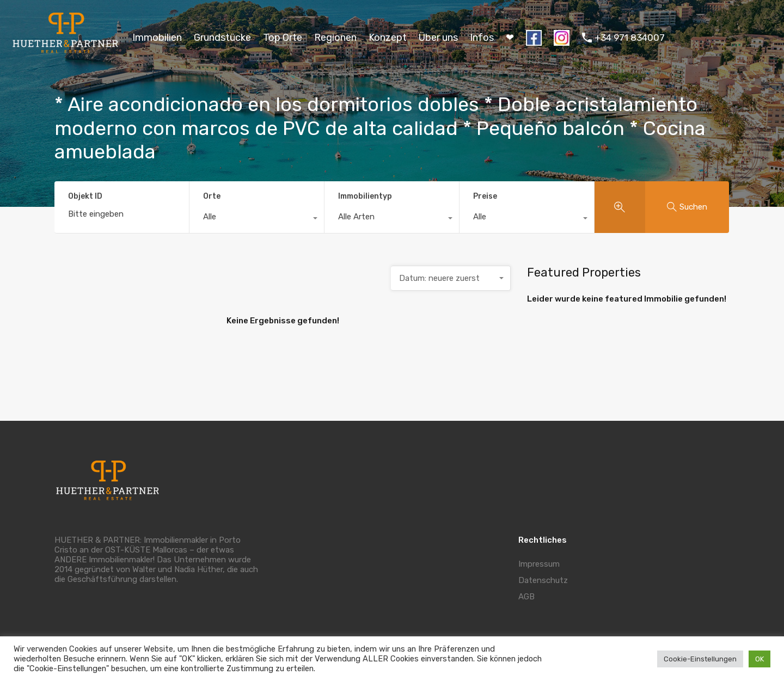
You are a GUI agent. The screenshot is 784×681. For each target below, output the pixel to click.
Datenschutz (543, 580)
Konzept (388, 38)
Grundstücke (222, 38)
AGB (526, 597)
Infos (482, 38)
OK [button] (759, 659)
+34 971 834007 (630, 38)
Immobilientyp (365, 196)
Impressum (539, 564)
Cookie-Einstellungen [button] (700, 659)
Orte (212, 196)
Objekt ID (85, 197)
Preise (485, 196)
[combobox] (257, 219)
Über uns (438, 38)
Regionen (335, 38)
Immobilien (157, 38)
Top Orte (283, 38)
